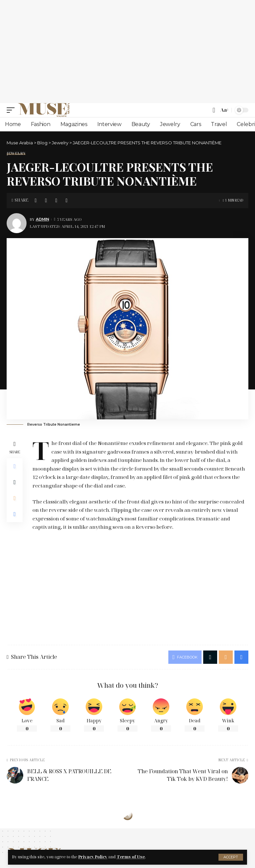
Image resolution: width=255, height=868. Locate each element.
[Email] (56, 201)
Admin (42, 219)
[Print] (66, 201)
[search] (214, 110)
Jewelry (16, 153)
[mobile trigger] (12, 110)
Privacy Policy (93, 857)
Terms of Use (131, 857)
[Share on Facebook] (36, 201)
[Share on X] (46, 201)
